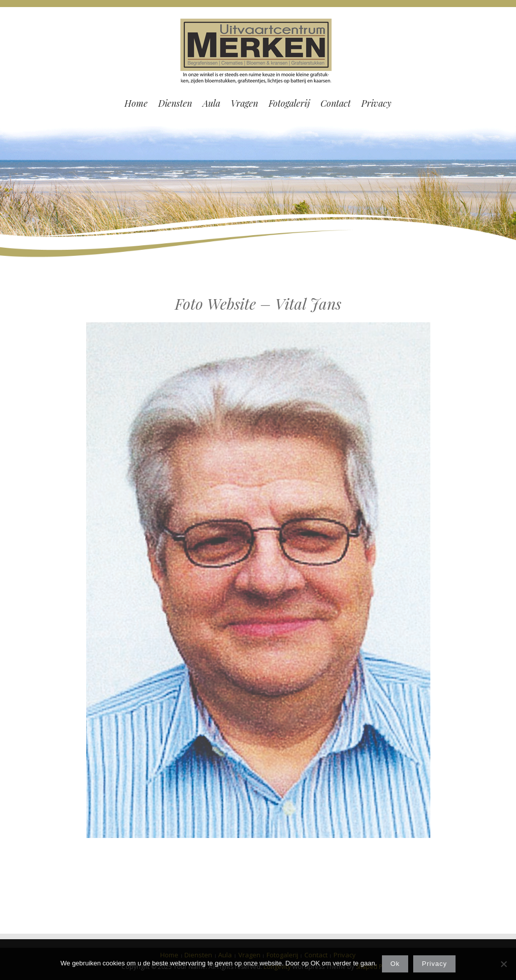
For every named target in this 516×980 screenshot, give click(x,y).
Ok (395, 964)
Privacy (434, 964)
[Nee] (503, 964)
